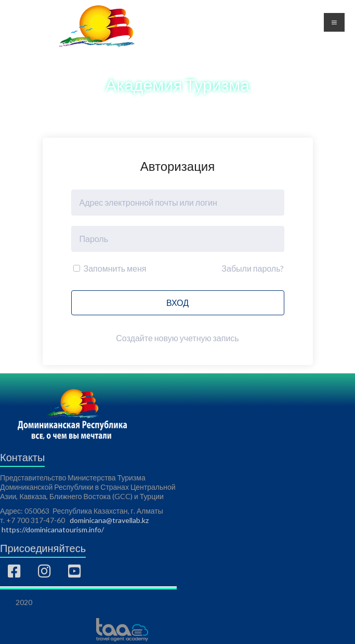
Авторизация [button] (277, 29)
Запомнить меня (110, 268)
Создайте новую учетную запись (177, 338)
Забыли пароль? (253, 268)
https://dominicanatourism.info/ (53, 529)
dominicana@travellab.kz (109, 520)
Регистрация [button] (276, 17)
